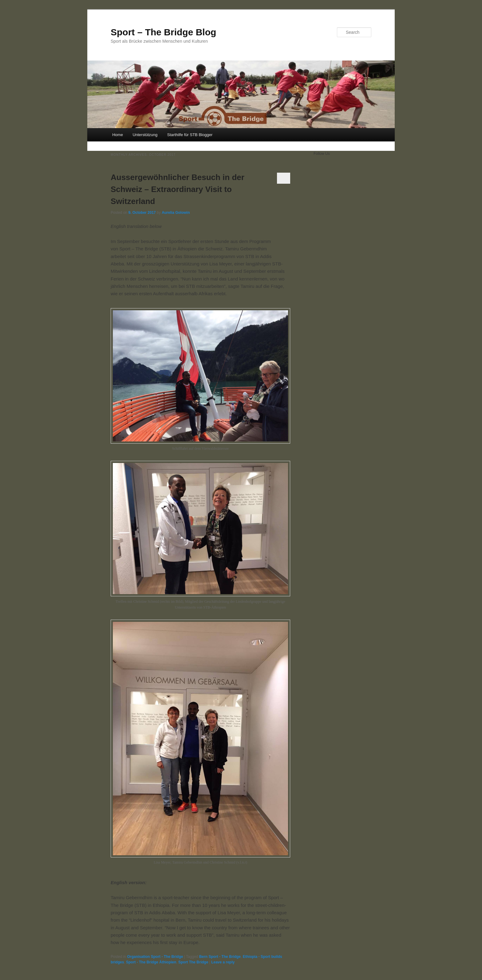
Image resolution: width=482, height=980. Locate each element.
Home (118, 135)
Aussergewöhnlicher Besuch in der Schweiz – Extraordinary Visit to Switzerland (178, 189)
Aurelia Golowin (176, 213)
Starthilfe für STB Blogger (190, 135)
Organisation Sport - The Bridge (155, 957)
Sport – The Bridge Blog (163, 32)
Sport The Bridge (193, 962)
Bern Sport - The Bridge (220, 957)
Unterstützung (145, 135)
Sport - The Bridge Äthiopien (151, 962)
